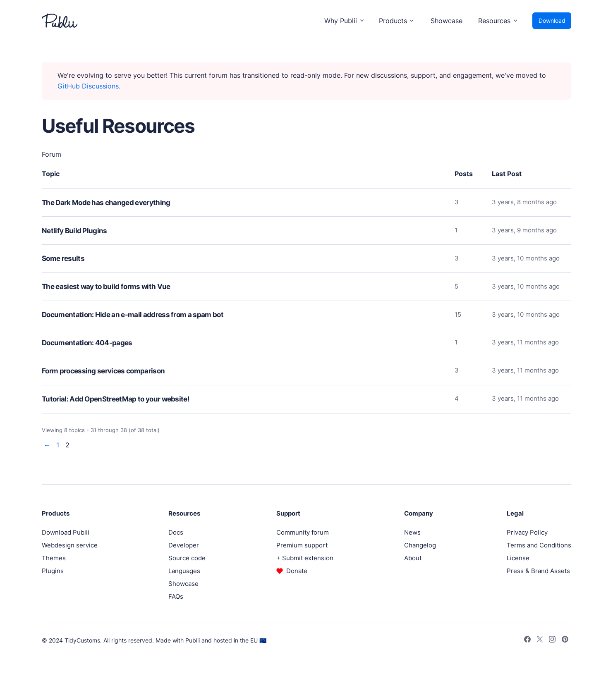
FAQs (176, 596)
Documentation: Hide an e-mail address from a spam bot (133, 315)
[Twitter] (540, 640)
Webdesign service (70, 545)
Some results (63, 258)
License (518, 558)
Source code (187, 558)
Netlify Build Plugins (74, 231)
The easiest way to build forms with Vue (106, 287)
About (413, 558)
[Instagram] (552, 640)
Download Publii (66, 532)
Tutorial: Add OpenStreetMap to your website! (116, 399)
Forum (51, 154)
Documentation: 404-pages (87, 343)
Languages (184, 571)
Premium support (302, 545)
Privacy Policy (527, 532)
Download (552, 20)
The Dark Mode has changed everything (106, 203)
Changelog (420, 545)
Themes (54, 558)
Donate (297, 571)
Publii (193, 640)
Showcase (447, 21)
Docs (176, 532)
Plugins (53, 571)
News (412, 532)
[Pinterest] (565, 640)
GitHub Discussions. (89, 86)
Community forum (303, 532)
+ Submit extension (305, 558)
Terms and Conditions (539, 545)
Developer (184, 545)
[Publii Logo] (60, 21)
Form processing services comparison (103, 371)
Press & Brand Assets (538, 571)
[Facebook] (527, 640)
